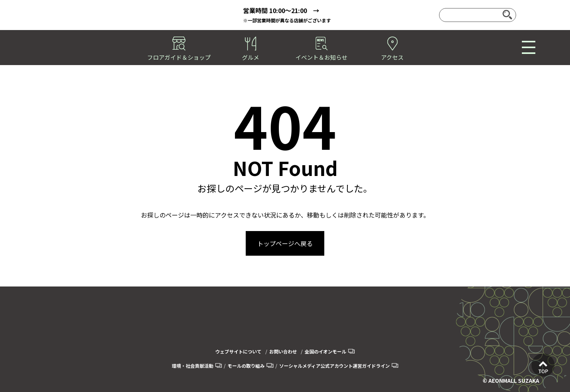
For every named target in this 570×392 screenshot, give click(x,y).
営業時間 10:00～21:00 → (281, 10)
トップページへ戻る (285, 243)
